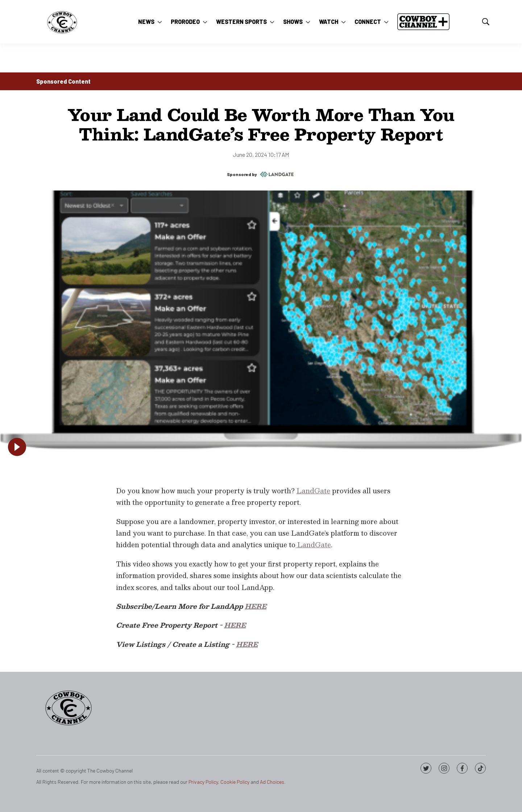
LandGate (313, 491)
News (146, 22)
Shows (293, 22)
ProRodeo (185, 22)
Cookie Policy (235, 782)
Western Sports (241, 22)
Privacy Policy (203, 782)
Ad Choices (272, 782)
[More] (160, 22)
